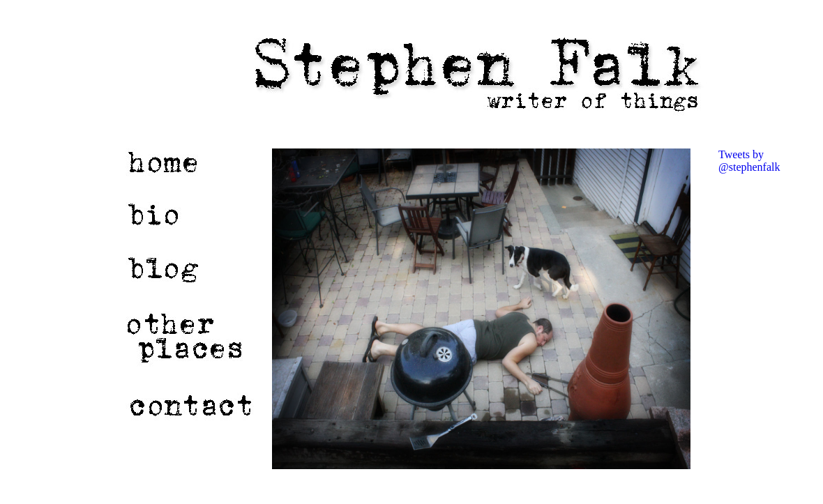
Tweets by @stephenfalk (749, 161)
